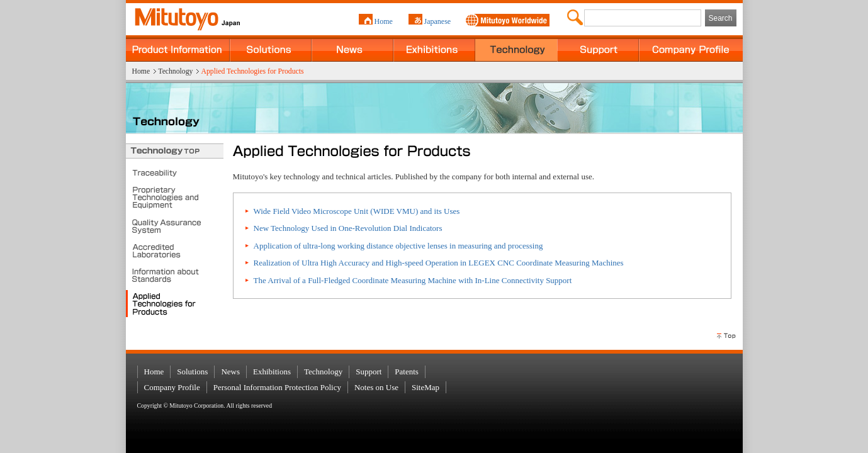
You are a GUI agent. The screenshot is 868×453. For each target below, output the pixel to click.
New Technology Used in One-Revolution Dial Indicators (348, 228)
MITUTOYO (180, 16)
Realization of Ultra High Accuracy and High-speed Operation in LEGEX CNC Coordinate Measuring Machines (439, 263)
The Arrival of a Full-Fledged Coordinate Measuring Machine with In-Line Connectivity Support (413, 280)
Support (598, 48)
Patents (407, 372)
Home (384, 21)
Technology (516, 48)
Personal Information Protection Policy (277, 387)
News (352, 48)
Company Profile (691, 48)
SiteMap (426, 387)
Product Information (178, 48)
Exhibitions (434, 48)
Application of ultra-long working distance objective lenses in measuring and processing (398, 246)
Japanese (438, 21)
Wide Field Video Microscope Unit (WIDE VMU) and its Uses (357, 211)
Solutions (271, 48)
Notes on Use (376, 387)
